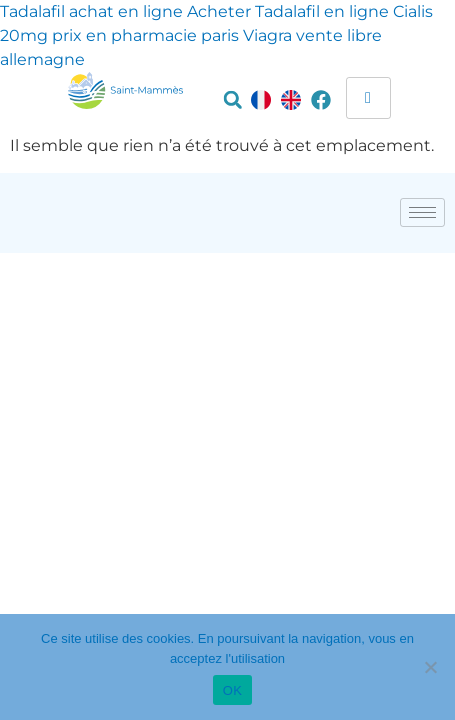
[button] (233, 100)
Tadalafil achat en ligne (91, 11)
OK (232, 690)
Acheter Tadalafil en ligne (288, 11)
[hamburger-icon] (368, 98)
